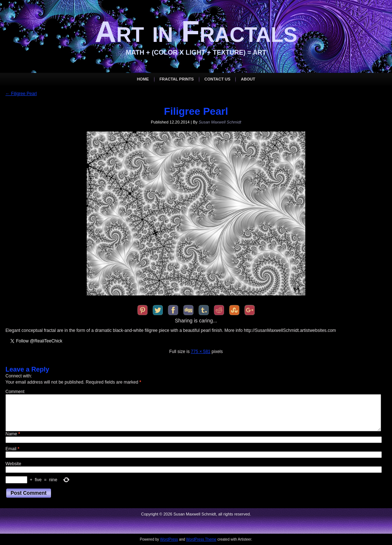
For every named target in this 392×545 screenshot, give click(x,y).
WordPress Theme (201, 539)
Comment (15, 392)
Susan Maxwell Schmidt (220, 122)
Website (13, 464)
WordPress (169, 539)
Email (12, 449)
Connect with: (19, 376)
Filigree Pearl (21, 94)
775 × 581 (201, 352)
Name (13, 434)
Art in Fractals (196, 32)
